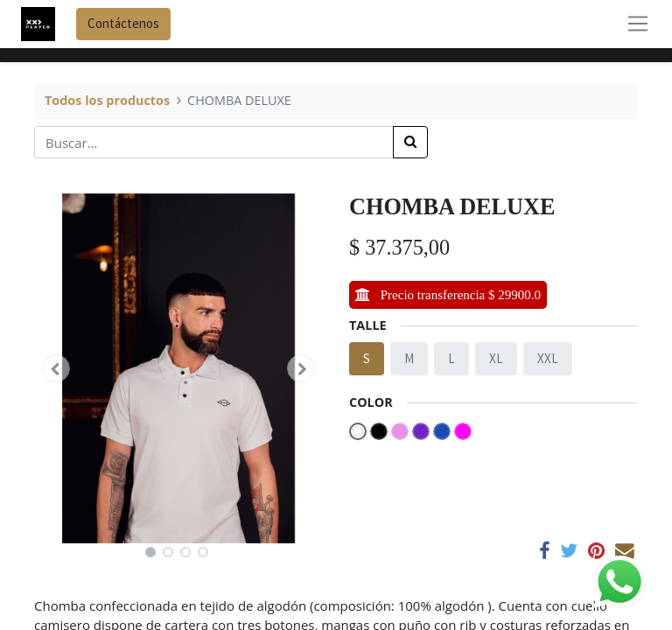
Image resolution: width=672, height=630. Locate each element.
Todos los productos (107, 100)
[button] (56, 368)
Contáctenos (123, 23)
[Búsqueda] (410, 142)
